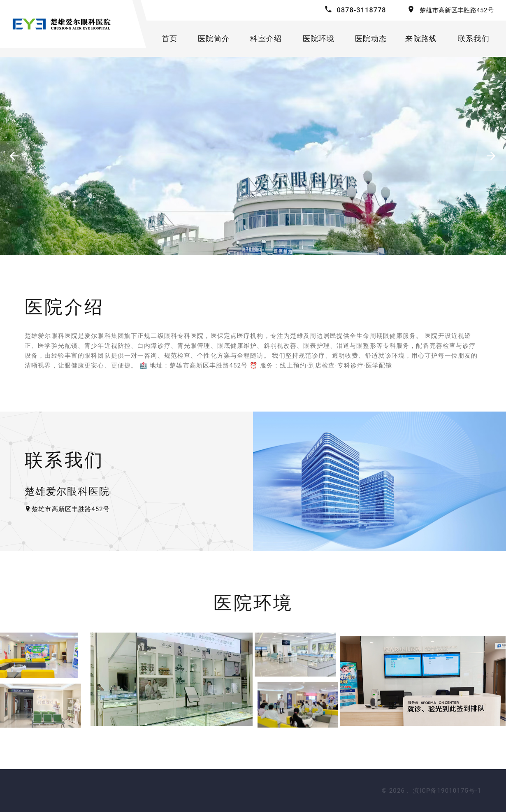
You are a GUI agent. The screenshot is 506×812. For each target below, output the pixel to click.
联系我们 (474, 38)
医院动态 (371, 38)
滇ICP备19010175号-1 (447, 791)
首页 (170, 38)
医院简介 (214, 38)
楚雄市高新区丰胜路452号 (457, 10)
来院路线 (421, 38)
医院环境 (319, 38)
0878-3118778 (362, 10)
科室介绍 (266, 38)
